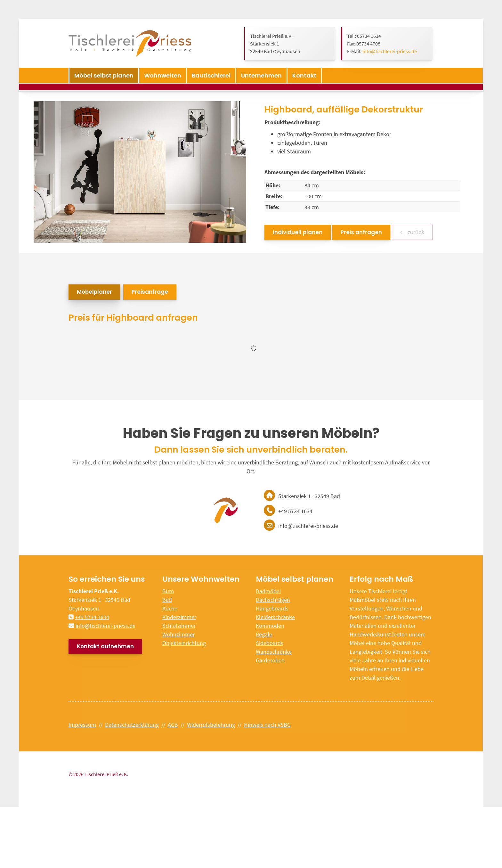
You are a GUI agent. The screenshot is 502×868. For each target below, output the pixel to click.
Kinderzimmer (179, 617)
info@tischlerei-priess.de (390, 51)
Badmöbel (268, 591)
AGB (173, 725)
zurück (415, 232)
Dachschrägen (273, 600)
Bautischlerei (211, 75)
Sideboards (270, 643)
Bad (167, 600)
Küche (170, 608)
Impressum (82, 725)
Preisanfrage (150, 292)
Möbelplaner (94, 292)
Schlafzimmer (179, 626)
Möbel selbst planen (104, 75)
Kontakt (304, 75)
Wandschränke (274, 652)
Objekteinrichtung (184, 643)
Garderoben (270, 660)
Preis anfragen (361, 232)
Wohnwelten (163, 75)
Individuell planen (298, 232)
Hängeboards (272, 608)
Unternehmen (261, 75)
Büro (168, 591)
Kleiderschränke (275, 617)
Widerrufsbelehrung (211, 725)
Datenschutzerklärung (132, 725)
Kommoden (270, 626)
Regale (264, 634)
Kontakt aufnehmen (105, 646)
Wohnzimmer (178, 634)
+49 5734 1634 (92, 617)
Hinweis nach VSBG (267, 725)
